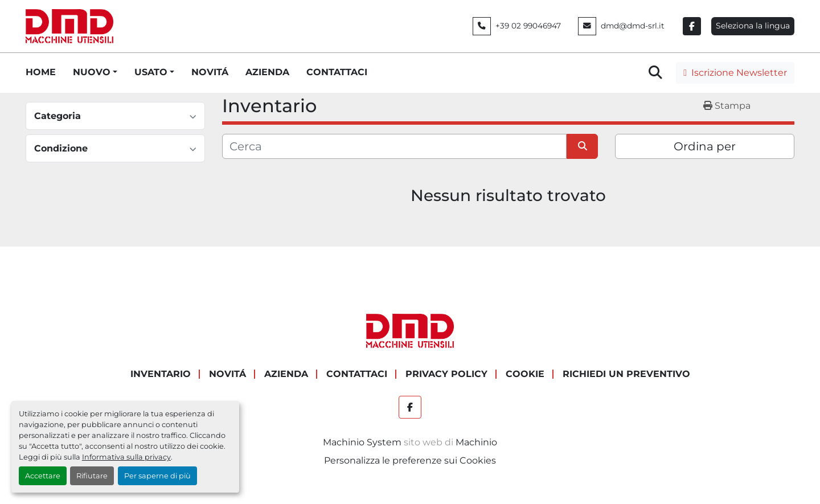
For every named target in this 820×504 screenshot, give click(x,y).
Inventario (161, 374)
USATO (151, 72)
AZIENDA (267, 72)
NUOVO (92, 72)
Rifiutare (92, 476)
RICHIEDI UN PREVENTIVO (626, 374)
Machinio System (362, 442)
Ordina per (705, 146)
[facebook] (692, 26)
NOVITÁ (210, 72)
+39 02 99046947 (528, 26)
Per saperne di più (157, 476)
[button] (95, 72)
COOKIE (525, 374)
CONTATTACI (337, 72)
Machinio (476, 442)
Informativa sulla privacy (126, 457)
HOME (41, 72)
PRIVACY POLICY (446, 374)
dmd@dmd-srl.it (633, 26)
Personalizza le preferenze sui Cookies (410, 460)
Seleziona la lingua (753, 26)
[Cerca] (394, 146)
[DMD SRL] (410, 330)
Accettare (43, 476)
